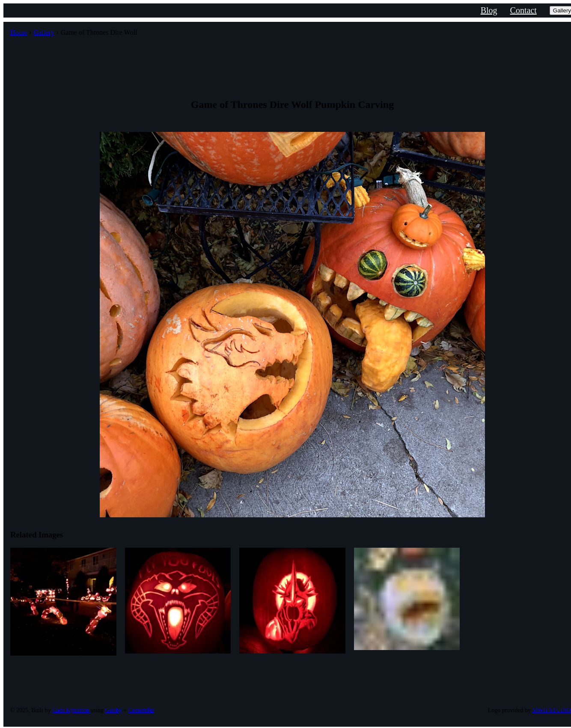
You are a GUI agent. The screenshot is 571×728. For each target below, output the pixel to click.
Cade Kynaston (71, 710)
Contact (523, 10)
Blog (489, 10)
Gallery (44, 32)
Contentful (141, 710)
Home (19, 32)
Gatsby (113, 710)
